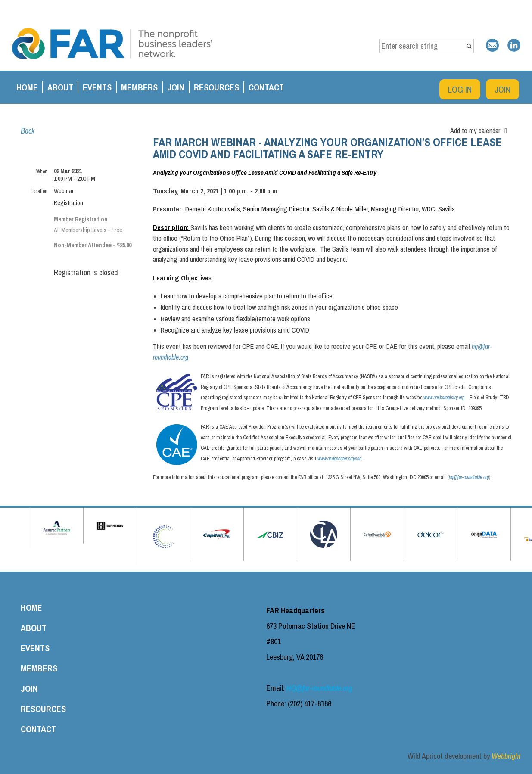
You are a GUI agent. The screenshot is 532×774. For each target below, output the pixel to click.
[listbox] (481, 131)
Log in (460, 89)
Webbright (506, 756)
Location (39, 191)
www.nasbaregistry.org (444, 398)
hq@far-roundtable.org (469, 477)
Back (28, 131)
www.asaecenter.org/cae (339, 459)
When (42, 171)
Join (502, 89)
